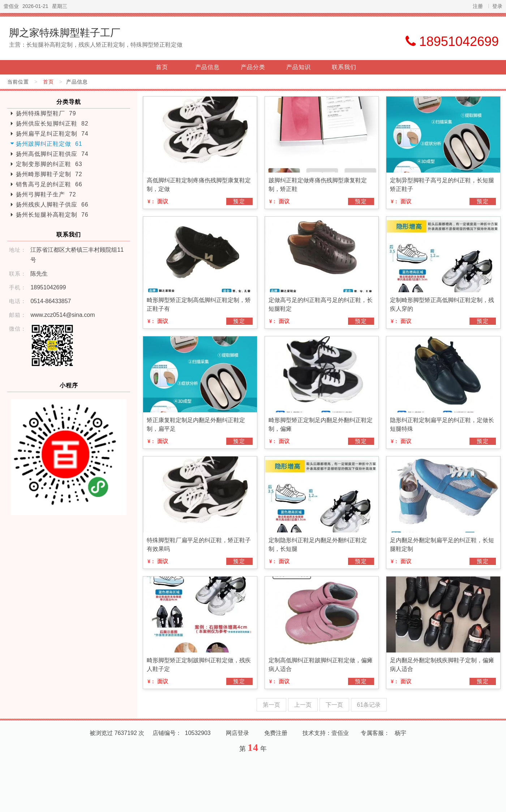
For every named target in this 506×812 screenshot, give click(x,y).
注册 (478, 6)
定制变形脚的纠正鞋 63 (49, 164)
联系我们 (344, 67)
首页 (162, 67)
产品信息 (207, 67)
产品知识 (299, 67)
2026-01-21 (35, 6)
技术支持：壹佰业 (326, 733)
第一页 (271, 705)
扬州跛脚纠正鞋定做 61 (49, 144)
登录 (497, 6)
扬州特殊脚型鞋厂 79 (46, 113)
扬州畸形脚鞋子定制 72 (49, 174)
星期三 (60, 6)
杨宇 (400, 733)
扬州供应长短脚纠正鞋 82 (52, 124)
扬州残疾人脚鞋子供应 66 (52, 205)
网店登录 (237, 733)
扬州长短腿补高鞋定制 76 (52, 215)
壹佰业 (11, 6)
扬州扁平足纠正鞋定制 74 (52, 134)
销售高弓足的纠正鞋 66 (49, 184)
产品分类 (253, 67)
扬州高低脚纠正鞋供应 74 (52, 154)
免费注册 (276, 733)
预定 (239, 201)
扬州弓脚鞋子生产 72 (46, 194)
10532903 (198, 733)
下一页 (334, 705)
